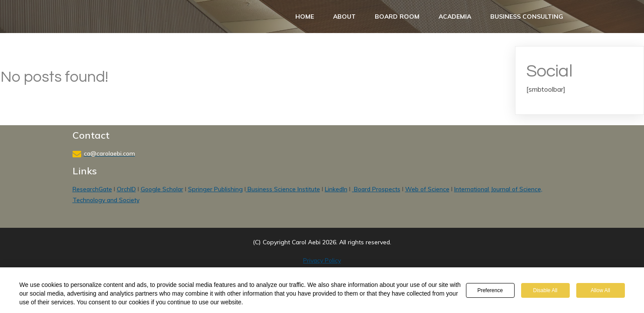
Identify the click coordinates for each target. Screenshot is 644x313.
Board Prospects (376, 189)
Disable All (545, 290)
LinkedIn (336, 189)
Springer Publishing (215, 189)
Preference (490, 290)
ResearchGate (92, 189)
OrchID (126, 189)
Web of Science (427, 189)
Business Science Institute (283, 189)
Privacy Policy (322, 260)
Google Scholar (162, 189)
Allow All (600, 290)
